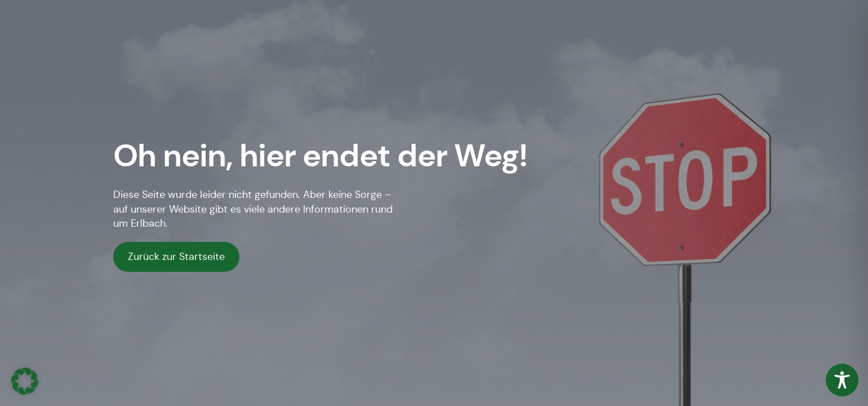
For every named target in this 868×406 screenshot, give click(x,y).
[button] (25, 381)
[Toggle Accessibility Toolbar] (842, 380)
